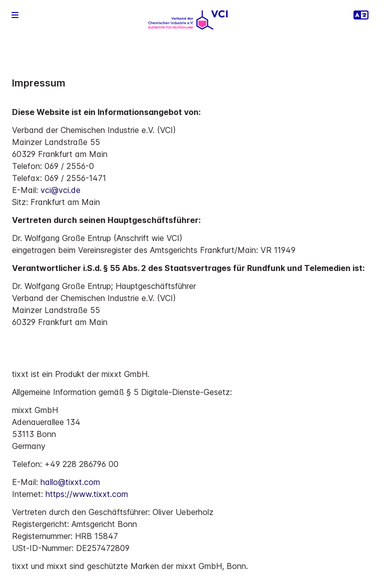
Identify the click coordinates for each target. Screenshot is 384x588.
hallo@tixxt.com (70, 482)
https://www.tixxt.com (87, 494)
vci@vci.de (60, 190)
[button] (15, 15)
